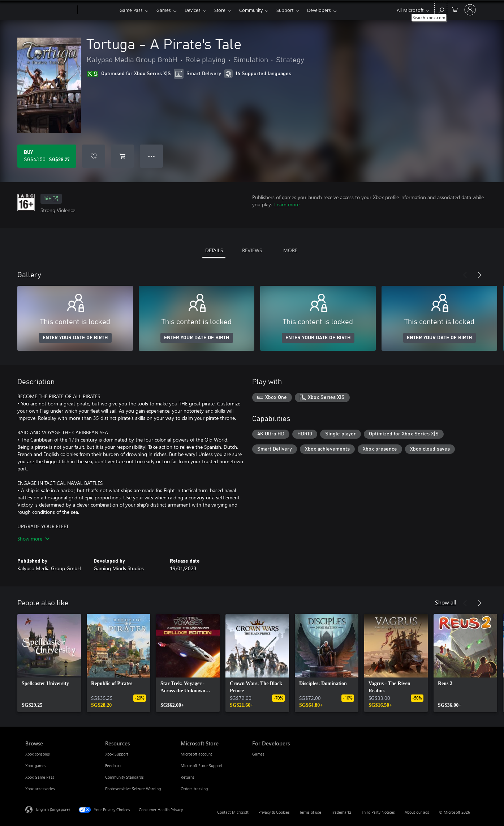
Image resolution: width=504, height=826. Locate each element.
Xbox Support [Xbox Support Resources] (117, 754)
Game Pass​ (131, 10)
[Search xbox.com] (441, 9)
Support (285, 10)
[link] (49, 663)
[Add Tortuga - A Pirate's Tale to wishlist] (94, 156)
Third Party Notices (378, 812)
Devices (193, 10)
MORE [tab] (290, 250)
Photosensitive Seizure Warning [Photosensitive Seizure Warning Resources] (133, 789)
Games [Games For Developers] (258, 754)
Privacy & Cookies (274, 812)
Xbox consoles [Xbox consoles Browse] (38, 754)
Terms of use (310, 812)
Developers (319, 10)
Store (220, 10)
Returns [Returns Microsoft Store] (188, 777)
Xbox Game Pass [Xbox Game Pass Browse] (40, 777)
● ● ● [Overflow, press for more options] (152, 156)
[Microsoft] (50, 10)
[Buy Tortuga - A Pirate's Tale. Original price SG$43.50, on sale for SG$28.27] (47, 156)
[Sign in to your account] (470, 10)
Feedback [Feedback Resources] (113, 765)
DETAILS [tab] (214, 250)
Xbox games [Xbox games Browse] (36, 765)
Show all (446, 602)
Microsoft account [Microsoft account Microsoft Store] (196, 754)
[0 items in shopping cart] (455, 9)
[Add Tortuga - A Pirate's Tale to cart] (122, 156)
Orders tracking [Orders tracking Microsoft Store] (194, 789)
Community (251, 10)
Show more (33, 539)
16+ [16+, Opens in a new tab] (51, 199)
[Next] (479, 275)
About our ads (417, 812)
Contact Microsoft (233, 812)
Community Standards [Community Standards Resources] (124, 777)
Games (164, 10)
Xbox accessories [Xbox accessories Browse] (40, 789)
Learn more (287, 204)
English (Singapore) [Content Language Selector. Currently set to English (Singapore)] (53, 809)
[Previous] (465, 275)
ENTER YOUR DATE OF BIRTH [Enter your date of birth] (75, 338)
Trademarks (341, 812)
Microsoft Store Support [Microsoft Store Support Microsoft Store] (202, 765)
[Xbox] (98, 10)
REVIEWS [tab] (252, 250)
